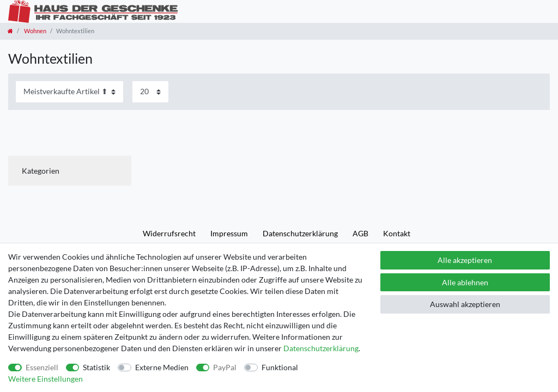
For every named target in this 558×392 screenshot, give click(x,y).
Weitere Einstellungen (46, 379)
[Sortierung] (69, 92)
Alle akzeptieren (465, 260)
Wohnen (35, 31)
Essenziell (42, 367)
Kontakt (397, 233)
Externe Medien (162, 367)
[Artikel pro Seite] (150, 92)
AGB (360, 233)
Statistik (96, 367)
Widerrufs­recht (169, 233)
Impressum (229, 233)
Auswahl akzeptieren (465, 304)
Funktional (280, 367)
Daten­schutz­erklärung (300, 233)
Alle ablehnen (465, 282)
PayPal (225, 367)
